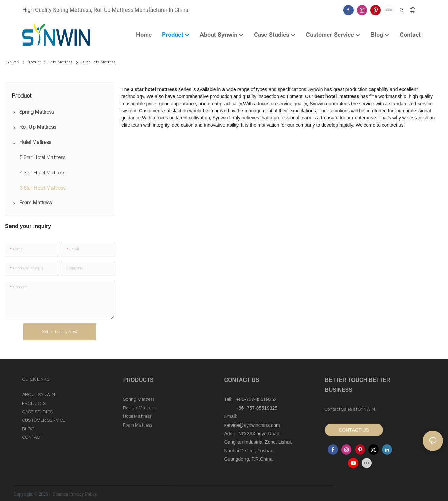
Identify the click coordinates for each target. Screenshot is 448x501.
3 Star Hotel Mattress (98, 62)
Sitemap (60, 494)
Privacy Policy (83, 494)
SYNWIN (12, 62)
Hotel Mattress (60, 62)
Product (34, 62)
